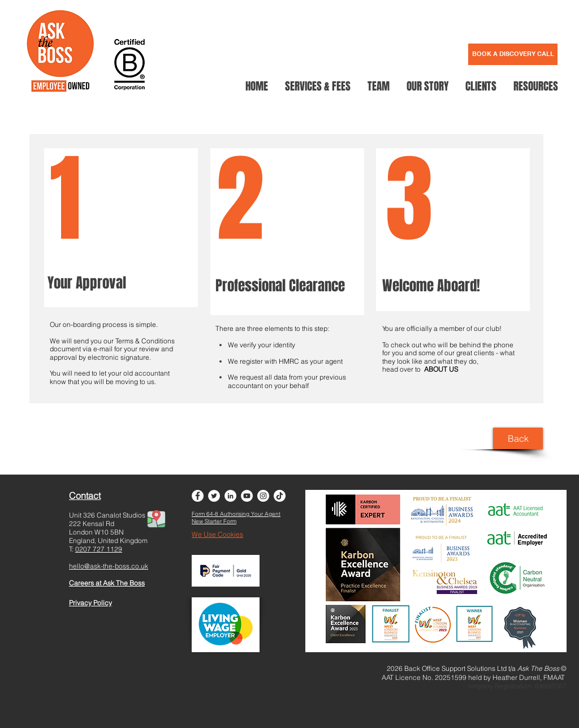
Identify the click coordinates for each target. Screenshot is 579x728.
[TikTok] (280, 496)
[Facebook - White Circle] (198, 496)
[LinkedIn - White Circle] (230, 496)
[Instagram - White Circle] (263, 496)
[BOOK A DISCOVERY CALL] (513, 54)
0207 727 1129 (99, 549)
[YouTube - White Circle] (247, 496)
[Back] (518, 438)
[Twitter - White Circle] (214, 496)
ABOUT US (441, 369)
